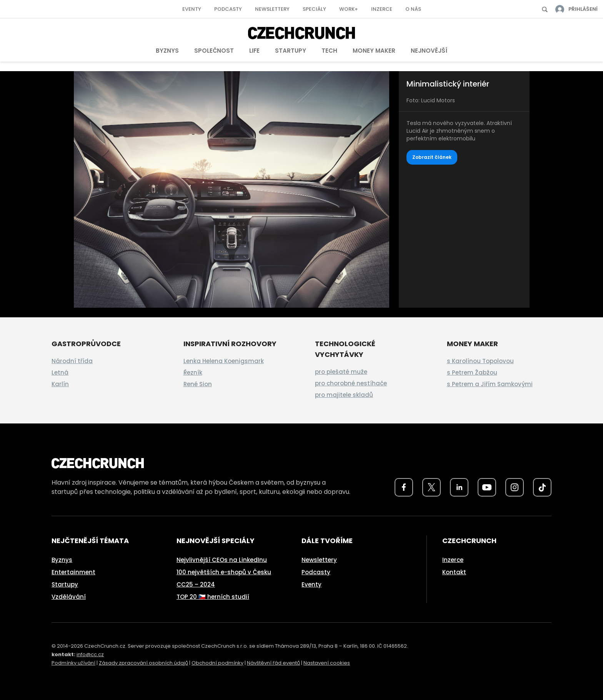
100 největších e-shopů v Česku (224, 572)
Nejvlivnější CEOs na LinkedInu (222, 560)
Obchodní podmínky (217, 663)
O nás (413, 9)
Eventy (192, 9)
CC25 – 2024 (196, 584)
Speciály (314, 9)
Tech (329, 51)
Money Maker (374, 51)
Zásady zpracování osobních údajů (143, 663)
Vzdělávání (69, 597)
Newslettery (272, 9)
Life (254, 51)
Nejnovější (429, 51)
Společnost (214, 51)
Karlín (60, 384)
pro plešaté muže (341, 372)
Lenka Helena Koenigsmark (224, 361)
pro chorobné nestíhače (351, 383)
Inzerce (382, 9)
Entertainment (73, 572)
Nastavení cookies (327, 663)
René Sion (198, 384)
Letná (60, 372)
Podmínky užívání (73, 663)
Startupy (291, 51)
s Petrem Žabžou (472, 372)
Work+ (349, 9)
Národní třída (72, 361)
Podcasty (228, 9)
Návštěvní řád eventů (273, 663)
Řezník (193, 372)
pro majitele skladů (344, 395)
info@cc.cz (90, 654)
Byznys (167, 51)
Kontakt (454, 572)
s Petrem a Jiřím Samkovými (490, 384)
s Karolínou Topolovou (480, 361)
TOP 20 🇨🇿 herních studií (213, 597)
